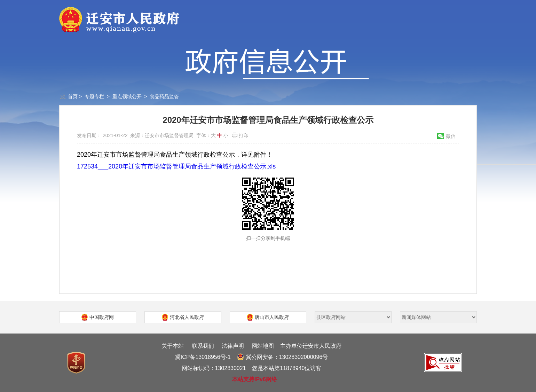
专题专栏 (94, 96)
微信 (451, 136)
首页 (73, 96)
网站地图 (263, 346)
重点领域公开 (127, 96)
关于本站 (173, 346)
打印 (244, 135)
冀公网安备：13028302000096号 (283, 357)
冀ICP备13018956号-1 (203, 357)
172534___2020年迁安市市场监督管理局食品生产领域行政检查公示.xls (176, 166)
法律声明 (233, 346)
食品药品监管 (164, 96)
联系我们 (203, 346)
